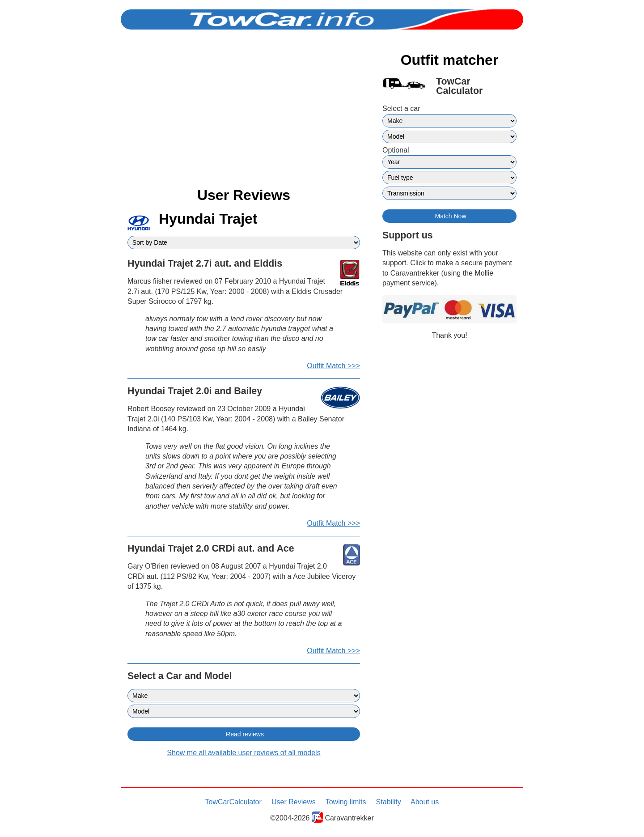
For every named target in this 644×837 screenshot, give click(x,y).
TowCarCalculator (233, 802)
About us (425, 802)
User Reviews (294, 802)
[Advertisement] (244, 115)
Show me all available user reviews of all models (244, 753)
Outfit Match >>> (333, 366)
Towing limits (346, 802)
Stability (389, 802)
